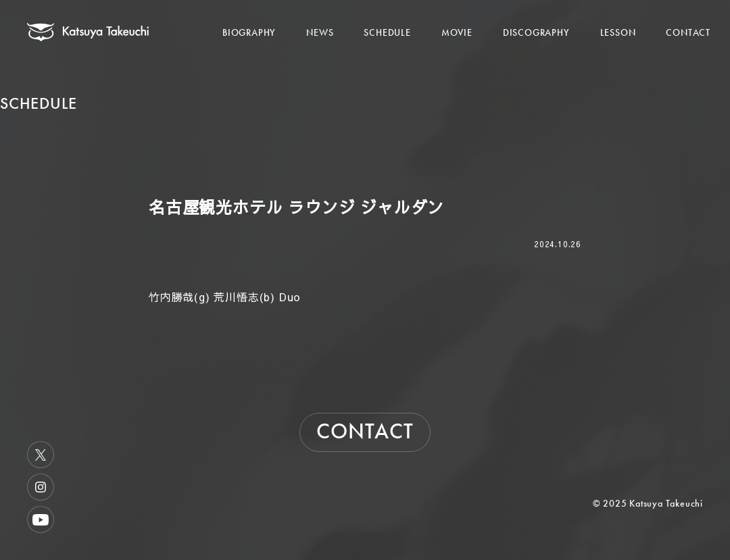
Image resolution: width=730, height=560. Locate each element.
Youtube (41, 519)
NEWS (320, 32)
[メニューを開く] (695, 18)
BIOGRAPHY (249, 32)
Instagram (41, 487)
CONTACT (688, 32)
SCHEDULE (387, 32)
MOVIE (457, 32)
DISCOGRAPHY (536, 32)
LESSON (618, 32)
